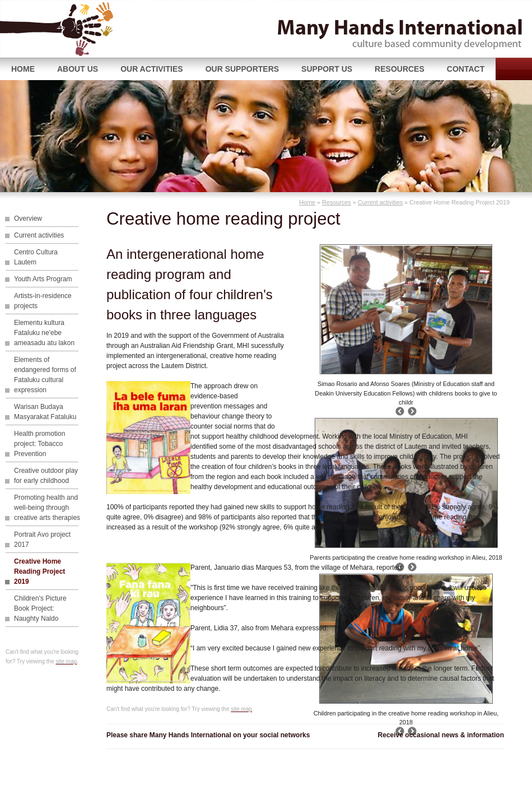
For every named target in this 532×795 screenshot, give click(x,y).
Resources (400, 69)
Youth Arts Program (43, 279)
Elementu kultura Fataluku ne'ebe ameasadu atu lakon (44, 333)
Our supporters (242, 69)
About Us (78, 69)
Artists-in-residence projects (43, 301)
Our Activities (152, 69)
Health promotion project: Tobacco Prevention (39, 444)
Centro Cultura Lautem (36, 257)
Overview (28, 218)
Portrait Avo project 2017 (42, 540)
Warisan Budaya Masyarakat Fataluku (45, 412)
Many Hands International (70, 29)
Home (23, 69)
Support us (327, 69)
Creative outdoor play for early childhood (46, 476)
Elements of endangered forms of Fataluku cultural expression (45, 375)
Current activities (380, 202)
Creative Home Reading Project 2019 (39, 571)
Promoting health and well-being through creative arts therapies (47, 508)
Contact (466, 69)
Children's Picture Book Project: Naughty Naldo (40, 608)
